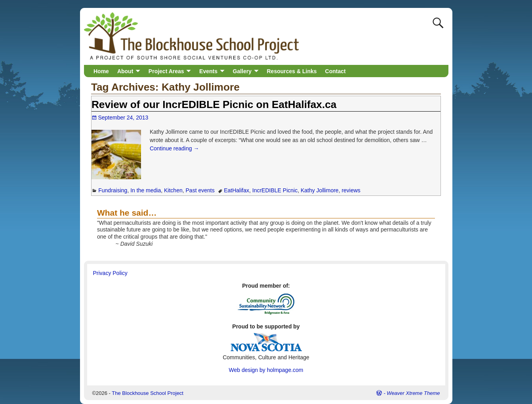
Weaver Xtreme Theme (413, 393)
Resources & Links (292, 71)
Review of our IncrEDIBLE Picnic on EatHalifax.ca (214, 104)
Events (208, 71)
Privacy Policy (110, 273)
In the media (146, 190)
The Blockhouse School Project (148, 393)
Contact (336, 71)
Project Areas (166, 71)
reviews (351, 190)
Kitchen (173, 190)
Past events (200, 190)
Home (101, 71)
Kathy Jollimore (320, 190)
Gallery (242, 71)
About (125, 71)
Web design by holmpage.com (266, 370)
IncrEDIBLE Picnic (275, 190)
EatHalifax (236, 190)
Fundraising (113, 190)
